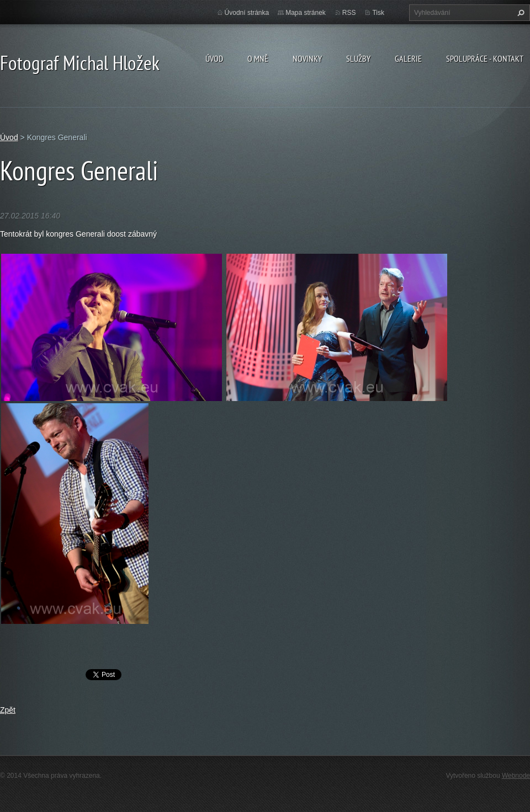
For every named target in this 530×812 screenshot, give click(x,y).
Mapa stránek (306, 13)
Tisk (378, 13)
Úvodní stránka (247, 13)
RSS (349, 13)
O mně (258, 58)
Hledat (520, 13)
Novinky (307, 58)
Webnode (516, 776)
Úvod (214, 58)
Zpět (8, 710)
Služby (358, 58)
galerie (408, 58)
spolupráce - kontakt (485, 58)
